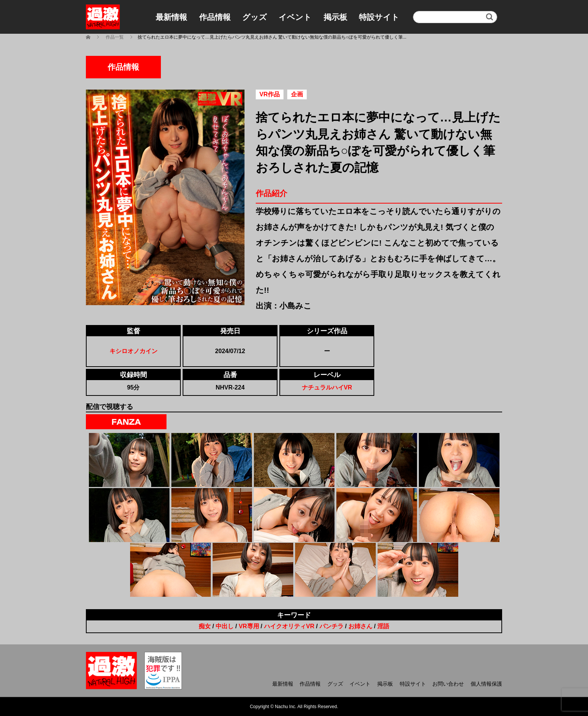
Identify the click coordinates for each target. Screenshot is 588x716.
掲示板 (335, 17)
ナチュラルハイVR (327, 387)
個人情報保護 (486, 684)
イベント (295, 17)
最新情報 (171, 17)
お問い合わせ (448, 684)
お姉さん (360, 626)
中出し (225, 626)
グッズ (255, 17)
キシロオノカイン (133, 351)
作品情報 (215, 17)
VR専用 (249, 626)
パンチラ (331, 626)
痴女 (205, 626)
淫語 (383, 626)
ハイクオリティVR (289, 626)
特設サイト (379, 17)
